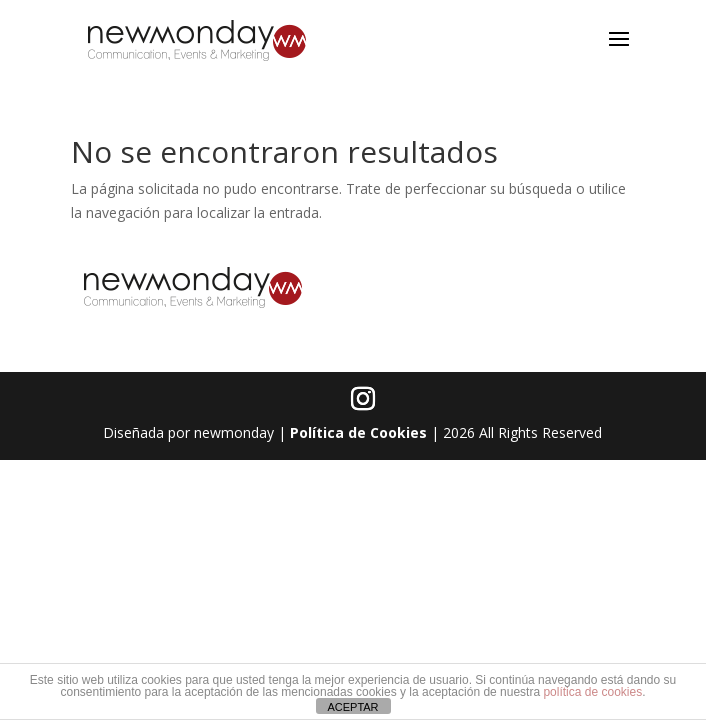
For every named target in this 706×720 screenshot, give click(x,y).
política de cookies (592, 692)
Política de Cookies (358, 432)
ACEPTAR (352, 707)
